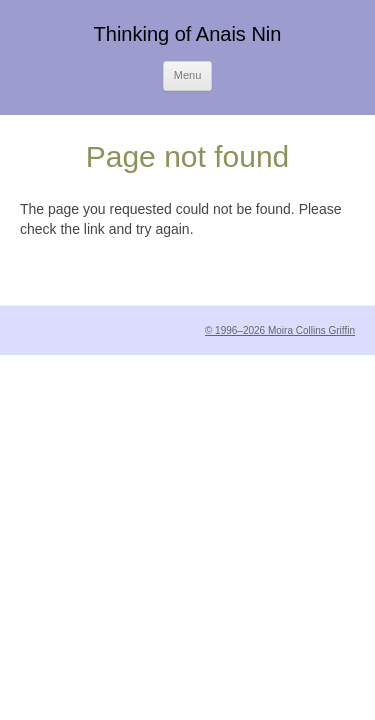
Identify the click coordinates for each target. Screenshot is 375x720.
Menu (188, 75)
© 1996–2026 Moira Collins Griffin (280, 330)
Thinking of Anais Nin (188, 34)
